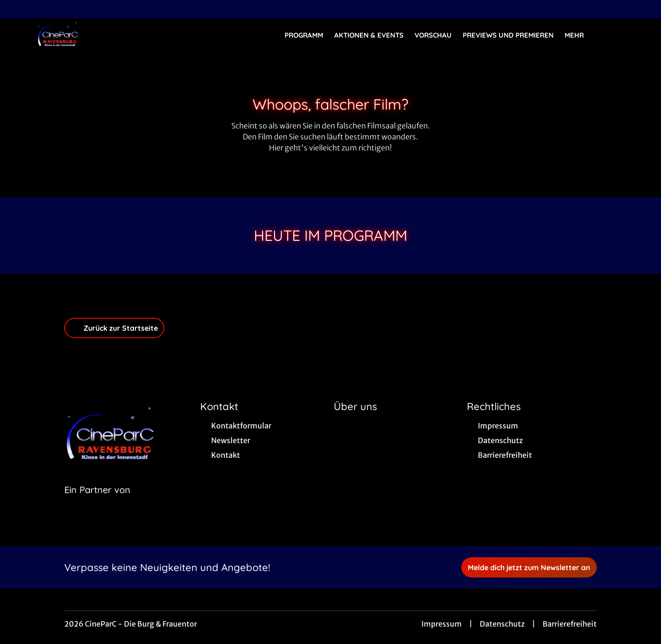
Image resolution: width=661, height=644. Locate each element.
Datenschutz (502, 624)
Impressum (442, 624)
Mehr (580, 35)
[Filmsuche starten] (615, 35)
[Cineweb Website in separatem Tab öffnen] (97, 501)
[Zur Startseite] (101, 35)
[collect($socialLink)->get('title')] (17, 9)
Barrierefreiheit (570, 624)
